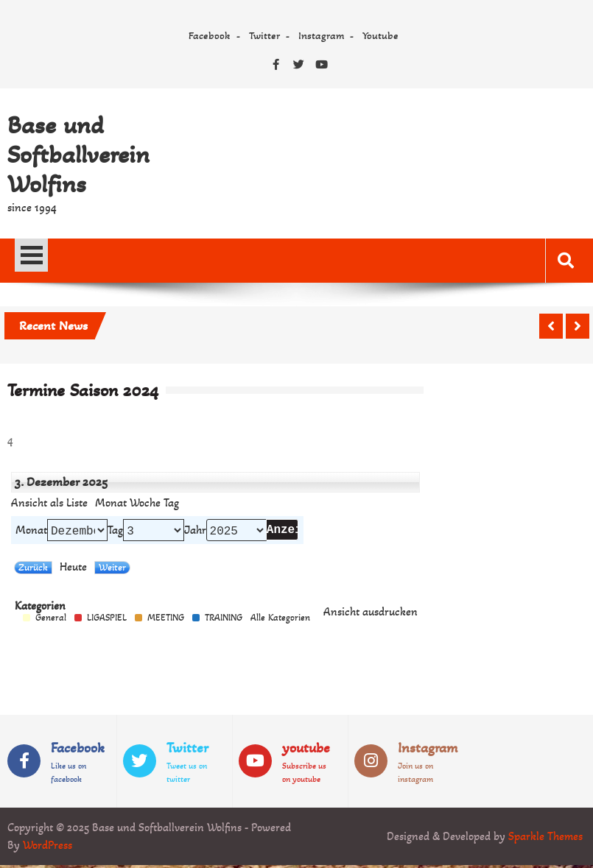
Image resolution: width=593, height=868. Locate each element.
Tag (115, 532)
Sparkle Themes (545, 839)
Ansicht (371, 615)
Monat (111, 503)
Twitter (264, 35)
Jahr (195, 532)
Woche (145, 503)
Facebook (210, 35)
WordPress (48, 848)
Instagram (321, 35)
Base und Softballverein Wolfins (78, 155)
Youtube (380, 35)
